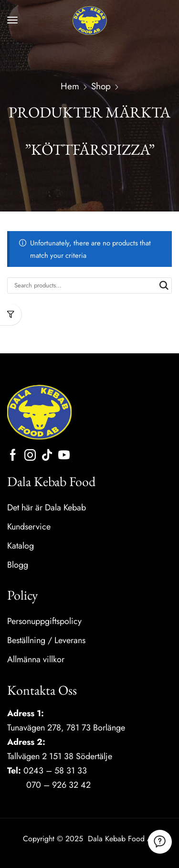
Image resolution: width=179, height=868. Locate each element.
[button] (12, 20)
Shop (101, 86)
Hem (70, 86)
